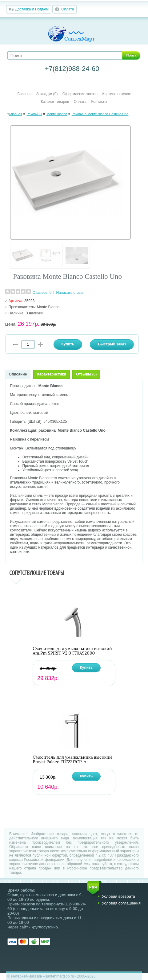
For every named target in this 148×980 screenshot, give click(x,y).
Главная (25, 94)
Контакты (99, 102)
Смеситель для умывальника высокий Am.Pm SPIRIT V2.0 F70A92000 (72, 651)
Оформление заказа (80, 94)
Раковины (34, 114)
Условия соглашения (121, 903)
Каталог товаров (55, 102)
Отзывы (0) (86, 374)
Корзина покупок (116, 94)
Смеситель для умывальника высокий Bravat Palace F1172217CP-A (72, 760)
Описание (18, 374)
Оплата (68, 9)
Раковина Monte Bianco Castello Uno (100, 114)
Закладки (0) (47, 94)
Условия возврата (118, 896)
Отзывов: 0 (42, 293)
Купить (86, 667)
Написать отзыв (70, 293)
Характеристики (52, 374)
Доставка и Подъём (32, 9)
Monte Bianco (57, 114)
